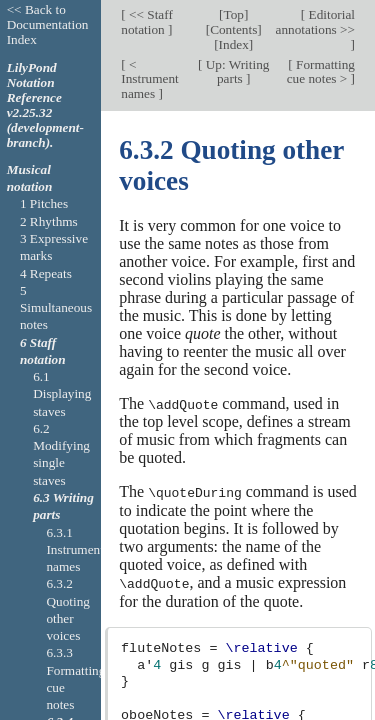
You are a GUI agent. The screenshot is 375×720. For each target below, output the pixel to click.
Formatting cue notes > (321, 72)
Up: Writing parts (235, 72)
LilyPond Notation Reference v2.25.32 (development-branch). (45, 105)
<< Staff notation (147, 22)
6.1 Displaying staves (62, 394)
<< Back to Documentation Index (48, 24)
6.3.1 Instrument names (74, 550)
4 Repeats (46, 273)
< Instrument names (149, 79)
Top (233, 14)
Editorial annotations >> (315, 22)
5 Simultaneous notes (56, 308)
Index (234, 44)
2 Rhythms (49, 221)
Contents (233, 29)
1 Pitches (44, 203)
